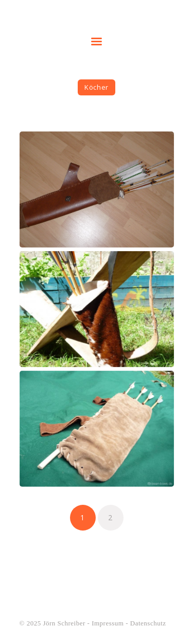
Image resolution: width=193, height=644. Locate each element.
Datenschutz (148, 623)
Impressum (108, 623)
